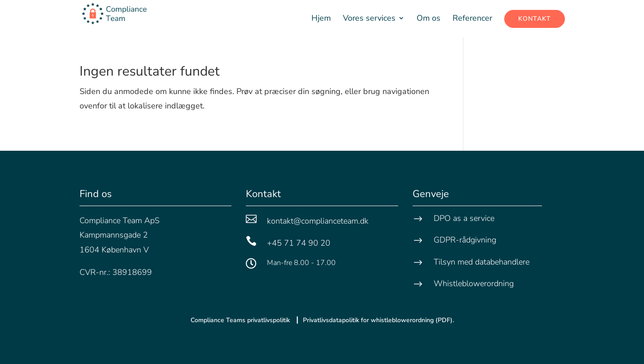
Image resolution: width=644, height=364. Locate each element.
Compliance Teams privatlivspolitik (241, 320)
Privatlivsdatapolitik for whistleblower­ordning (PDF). (378, 320)
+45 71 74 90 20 (299, 243)
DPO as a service (464, 218)
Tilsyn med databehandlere (482, 262)
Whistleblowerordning (474, 283)
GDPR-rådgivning (465, 240)
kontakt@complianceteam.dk (318, 221)
